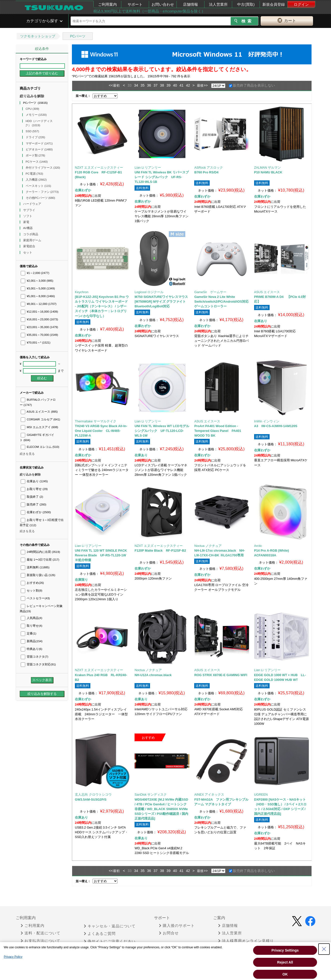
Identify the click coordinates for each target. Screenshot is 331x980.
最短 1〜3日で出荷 (40, 560)
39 (168, 85)
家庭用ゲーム (33, 240)
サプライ (30, 210)
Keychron (82, 292)
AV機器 (28, 228)
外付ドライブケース (43, 168)
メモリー (36, 115)
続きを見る (27, 454)
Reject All (285, 962)
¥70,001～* (36, 343)
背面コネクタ (34, 657)
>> (206, 85)
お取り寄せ (34, 489)
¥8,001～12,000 (39, 304)
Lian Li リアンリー (148, 168)
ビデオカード (39, 149)
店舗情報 (190, 4)
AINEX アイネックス (209, 795)
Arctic (258, 546)
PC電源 (34, 174)
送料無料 (35, 567)
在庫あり (34, 481)
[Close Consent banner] (324, 949)
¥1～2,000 (35, 273)
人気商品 (31, 618)
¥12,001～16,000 (39, 312)
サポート (135, 4)
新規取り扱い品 (38, 575)
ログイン (301, 4)
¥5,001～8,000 (38, 296)
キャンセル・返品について (110, 926)
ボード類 (35, 155)
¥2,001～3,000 (37, 281)
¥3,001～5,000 (38, 288)
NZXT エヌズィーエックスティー (99, 168)
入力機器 (36, 180)
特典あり (31, 649)
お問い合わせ (163, 4)
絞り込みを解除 (32, 96)
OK (285, 974)
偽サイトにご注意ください (110, 941)
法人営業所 (218, 4)
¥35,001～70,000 (39, 335)
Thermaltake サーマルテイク (96, 421)
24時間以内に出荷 (40, 552)
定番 (28, 633)
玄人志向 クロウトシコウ (93, 795)
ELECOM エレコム (40, 447)
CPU (32, 109)
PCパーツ (78, 36)
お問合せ (169, 933)
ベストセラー (35, 598)
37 (156, 85)
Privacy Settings (285, 950)
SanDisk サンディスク (151, 795)
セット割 (31, 591)
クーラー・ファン (42, 192)
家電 (27, 222)
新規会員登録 (274, 4)
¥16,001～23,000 (39, 319)
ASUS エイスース (39, 412)
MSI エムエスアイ (39, 427)
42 (188, 85)
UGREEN (261, 795)
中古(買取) (246, 4)
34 (136, 85)
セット (28, 252)
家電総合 (30, 246)
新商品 (32, 641)
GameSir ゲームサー (210, 292)
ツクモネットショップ (38, 36)
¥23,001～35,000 (39, 327)
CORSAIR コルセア (40, 419)
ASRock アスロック (209, 168)
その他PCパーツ (40, 198)
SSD (32, 131)
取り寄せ (31, 626)
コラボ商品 (31, 234)
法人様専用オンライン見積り (246, 941)
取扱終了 (32, 497)
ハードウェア (33, 204)
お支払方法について (41, 941)
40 (175, 85)
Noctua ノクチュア (208, 546)
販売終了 (33, 504)
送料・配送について (41, 933)
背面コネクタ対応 (38, 664)
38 (162, 85)
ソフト (28, 216)
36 (149, 85)
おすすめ (32, 583)
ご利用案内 (107, 4)
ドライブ (35, 137)
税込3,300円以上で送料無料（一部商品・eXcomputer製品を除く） (149, 11)
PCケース (37, 162)
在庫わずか (36, 512)
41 (181, 85)
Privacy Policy (13, 957)
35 (143, 85)
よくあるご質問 (100, 934)
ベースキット (38, 186)
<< (111, 85)
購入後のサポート (177, 926)
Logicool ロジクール (149, 292)
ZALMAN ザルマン (267, 168)
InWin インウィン (267, 421)
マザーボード (39, 143)
